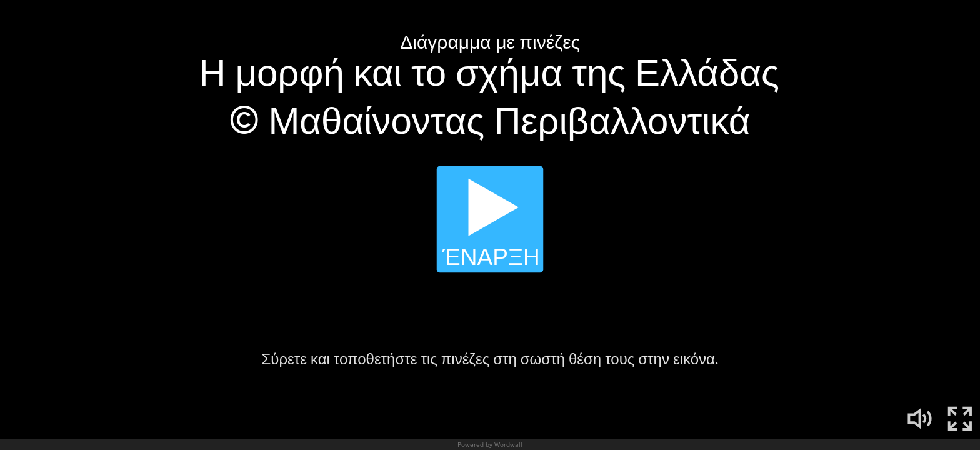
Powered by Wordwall (490, 444)
